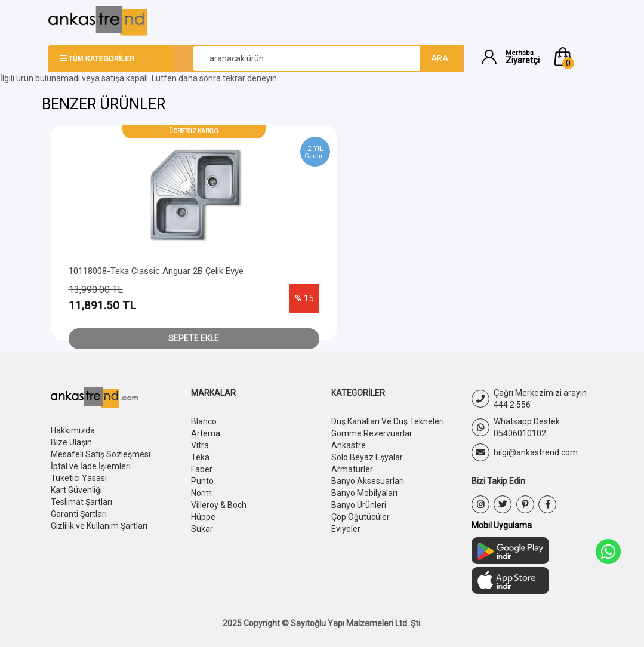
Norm (201, 493)
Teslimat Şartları (81, 502)
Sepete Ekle (194, 338)
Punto (202, 481)
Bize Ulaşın (71, 442)
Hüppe (203, 517)
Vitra (200, 445)
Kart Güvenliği (76, 490)
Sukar (202, 529)
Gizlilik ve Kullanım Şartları (99, 526)
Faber (202, 469)
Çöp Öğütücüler (360, 517)
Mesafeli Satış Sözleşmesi (101, 454)
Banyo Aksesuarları (368, 481)
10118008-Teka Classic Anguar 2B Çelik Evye (156, 271)
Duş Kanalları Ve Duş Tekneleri (388, 421)
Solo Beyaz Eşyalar (367, 457)
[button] (574, 57)
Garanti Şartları (79, 514)
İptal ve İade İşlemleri (91, 466)
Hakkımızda (73, 430)
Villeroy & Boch (219, 505)
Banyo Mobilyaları (364, 493)
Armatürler (352, 469)
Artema (206, 433)
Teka (200, 457)
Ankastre (349, 445)
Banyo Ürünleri (359, 505)
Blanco (204, 421)
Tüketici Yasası (79, 478)
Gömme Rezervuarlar (372, 433)
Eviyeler (346, 529)
